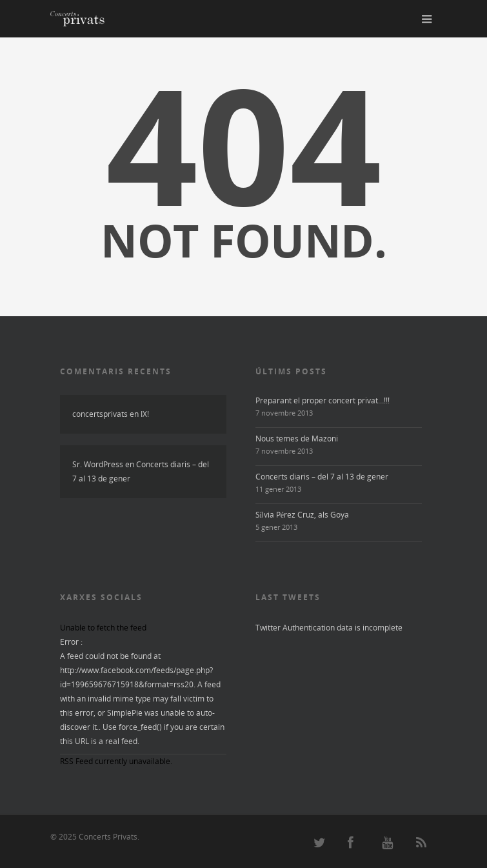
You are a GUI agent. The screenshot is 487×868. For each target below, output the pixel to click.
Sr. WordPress (98, 464)
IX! (145, 414)
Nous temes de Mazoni (297, 439)
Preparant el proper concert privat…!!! (323, 400)
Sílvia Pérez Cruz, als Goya (303, 515)
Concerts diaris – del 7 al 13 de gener (322, 477)
